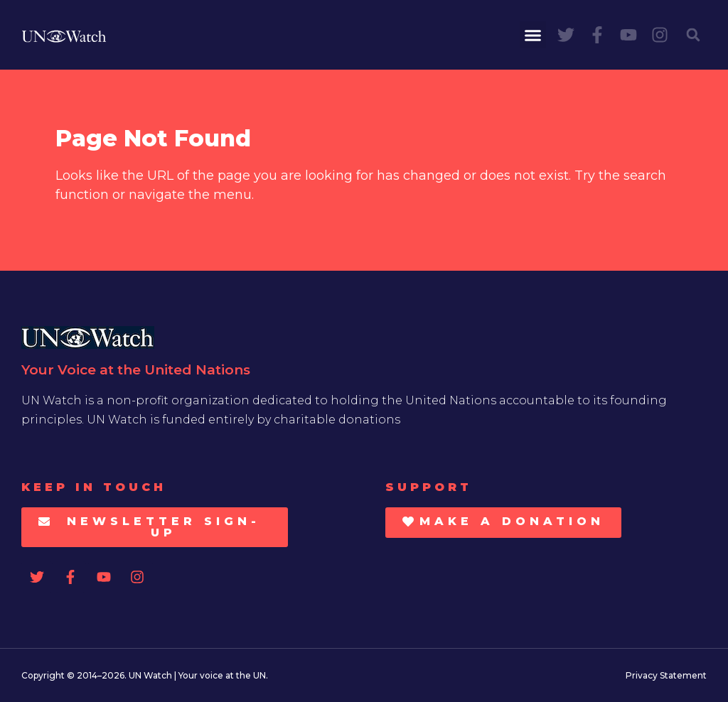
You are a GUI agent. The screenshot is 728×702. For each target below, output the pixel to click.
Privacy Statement (666, 675)
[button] (533, 35)
